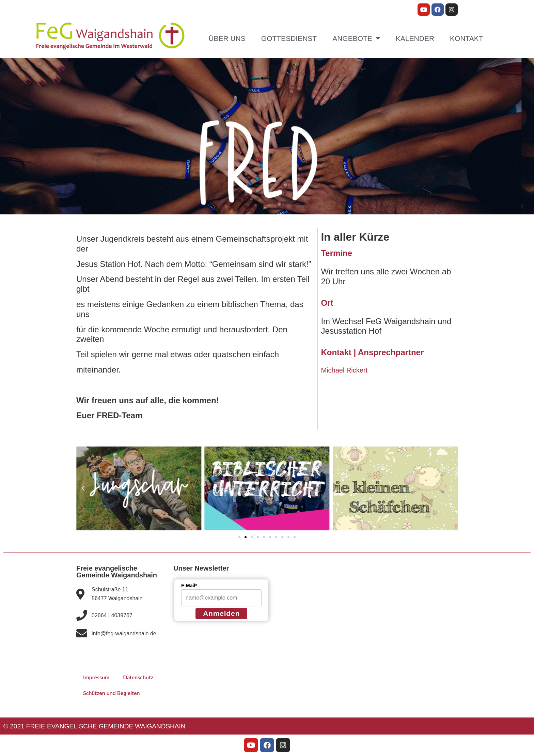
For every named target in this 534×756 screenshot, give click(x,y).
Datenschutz (142, 677)
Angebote (356, 38)
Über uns (227, 38)
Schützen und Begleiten (114, 693)
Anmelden (221, 613)
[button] (83, 488)
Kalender (415, 38)
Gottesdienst (289, 38)
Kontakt (467, 38)
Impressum (98, 677)
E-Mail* (189, 586)
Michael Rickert (344, 370)
